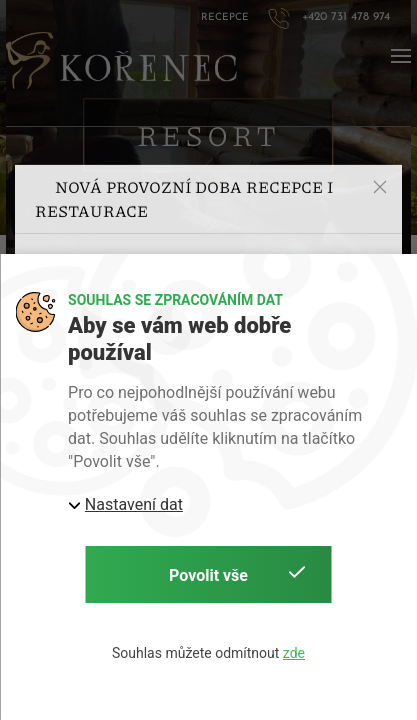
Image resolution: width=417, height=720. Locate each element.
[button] (380, 142)
